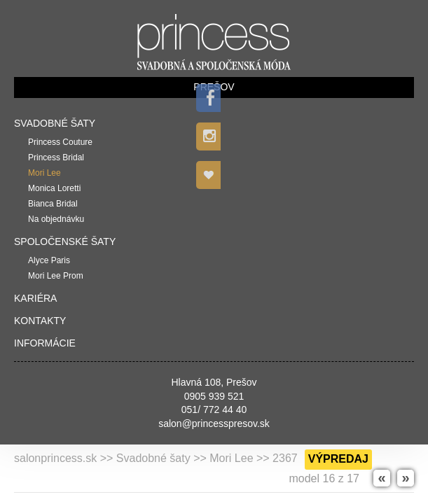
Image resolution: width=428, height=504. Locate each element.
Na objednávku (56, 219)
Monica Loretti (54, 188)
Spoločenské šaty (65, 241)
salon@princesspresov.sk (214, 423)
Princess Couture (60, 142)
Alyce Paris (49, 260)
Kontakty (40, 321)
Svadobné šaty (55, 123)
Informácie (45, 343)
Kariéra (35, 298)
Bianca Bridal (53, 204)
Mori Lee (44, 173)
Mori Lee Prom (56, 276)
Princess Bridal (56, 157)
